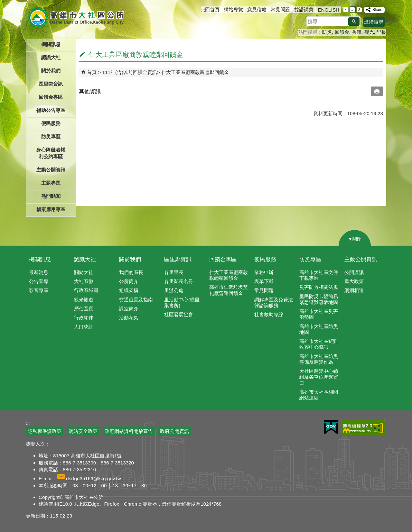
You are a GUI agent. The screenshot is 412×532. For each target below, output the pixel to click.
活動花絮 (129, 318)
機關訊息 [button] (51, 44)
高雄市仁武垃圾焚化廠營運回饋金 (229, 290)
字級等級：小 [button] (346, 9)
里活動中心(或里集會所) (182, 303)
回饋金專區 (51, 97)
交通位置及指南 (136, 300)
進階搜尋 (374, 22)
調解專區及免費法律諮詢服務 (274, 303)
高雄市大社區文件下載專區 (319, 275)
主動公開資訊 (361, 259)
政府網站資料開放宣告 (129, 431)
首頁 (92, 72)
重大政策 (354, 281)
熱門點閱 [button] (51, 196)
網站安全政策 (83, 431)
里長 (381, 32)
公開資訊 (354, 272)
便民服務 (265, 259)
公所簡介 (129, 281)
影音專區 (39, 290)
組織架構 (129, 290)
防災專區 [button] (51, 137)
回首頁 (212, 9)
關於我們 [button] (51, 71)
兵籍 (357, 32)
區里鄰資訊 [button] (51, 84)
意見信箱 (257, 9)
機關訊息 (40, 259)
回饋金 (342, 32)
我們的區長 (131, 272)
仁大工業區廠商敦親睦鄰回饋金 (195, 72)
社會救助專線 (269, 314)
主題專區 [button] (51, 183)
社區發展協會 (179, 314)
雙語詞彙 (304, 9)
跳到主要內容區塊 (3, 3)
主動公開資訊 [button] (51, 170)
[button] (354, 22)
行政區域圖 (86, 290)
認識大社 (85, 259)
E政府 (331, 427)
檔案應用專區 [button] (51, 209)
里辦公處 (174, 290)
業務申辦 (264, 272)
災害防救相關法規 (319, 287)
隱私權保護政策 (45, 431)
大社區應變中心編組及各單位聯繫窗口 (319, 377)
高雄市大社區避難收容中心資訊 (319, 344)
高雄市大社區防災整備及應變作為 (319, 359)
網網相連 (354, 290)
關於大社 (84, 272)
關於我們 (130, 259)
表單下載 (264, 281)
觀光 (369, 32)
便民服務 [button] (51, 123)
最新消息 (39, 272)
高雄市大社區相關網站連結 (319, 395)
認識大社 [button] (51, 57)
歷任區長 (84, 309)
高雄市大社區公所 (76, 18)
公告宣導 (39, 281)
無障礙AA (363, 428)
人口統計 (84, 327)
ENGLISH (328, 10)
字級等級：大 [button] (359, 9)
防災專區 (310, 259)
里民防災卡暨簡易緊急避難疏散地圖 (319, 299)
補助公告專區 (51, 110)
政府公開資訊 (174, 431)
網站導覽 (233, 9)
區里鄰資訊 (178, 259)
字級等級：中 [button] (353, 9)
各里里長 (174, 272)
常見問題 (280, 9)
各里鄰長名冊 (179, 281)
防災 (327, 32)
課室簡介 (129, 309)
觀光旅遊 (84, 300)
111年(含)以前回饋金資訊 (130, 72)
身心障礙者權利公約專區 (51, 153)
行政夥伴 (84, 318)
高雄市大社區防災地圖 (319, 329)
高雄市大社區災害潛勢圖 (319, 314)
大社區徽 (84, 281)
